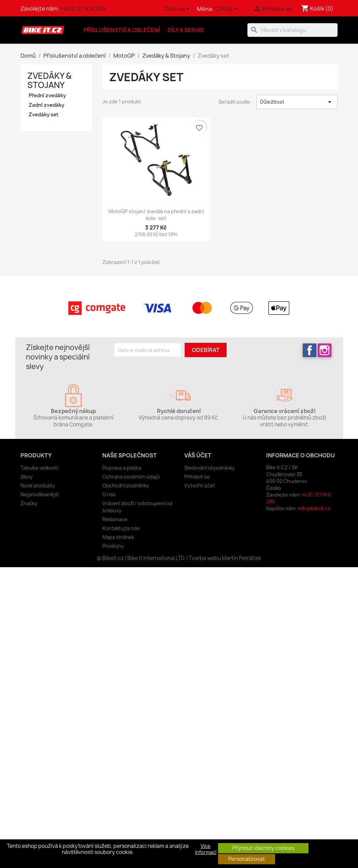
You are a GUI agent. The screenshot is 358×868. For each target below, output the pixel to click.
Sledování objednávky (210, 468)
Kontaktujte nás (121, 528)
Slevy (27, 477)
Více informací (206, 849)
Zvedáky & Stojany (49, 80)
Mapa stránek (118, 537)
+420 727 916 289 (83, 9)
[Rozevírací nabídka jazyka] (178, 9)
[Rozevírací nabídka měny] (227, 9)
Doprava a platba (122, 468)
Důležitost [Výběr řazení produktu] (297, 102)
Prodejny (113, 546)
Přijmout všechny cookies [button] (263, 848)
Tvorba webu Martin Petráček (225, 558)
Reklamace (115, 519)
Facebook (310, 350)
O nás (109, 494)
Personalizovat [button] (247, 859)
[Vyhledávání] (292, 30)
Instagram (325, 350)
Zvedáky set (44, 115)
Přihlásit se (197, 477)
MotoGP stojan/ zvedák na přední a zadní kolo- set (156, 215)
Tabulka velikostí (39, 468)
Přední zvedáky (47, 95)
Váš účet (198, 455)
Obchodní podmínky (126, 486)
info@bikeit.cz (314, 508)
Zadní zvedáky (46, 105)
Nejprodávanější (40, 494)
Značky (29, 503)
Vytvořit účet (200, 486)
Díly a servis (186, 30)
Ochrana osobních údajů (131, 477)
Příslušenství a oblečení (122, 30)
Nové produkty (38, 486)
